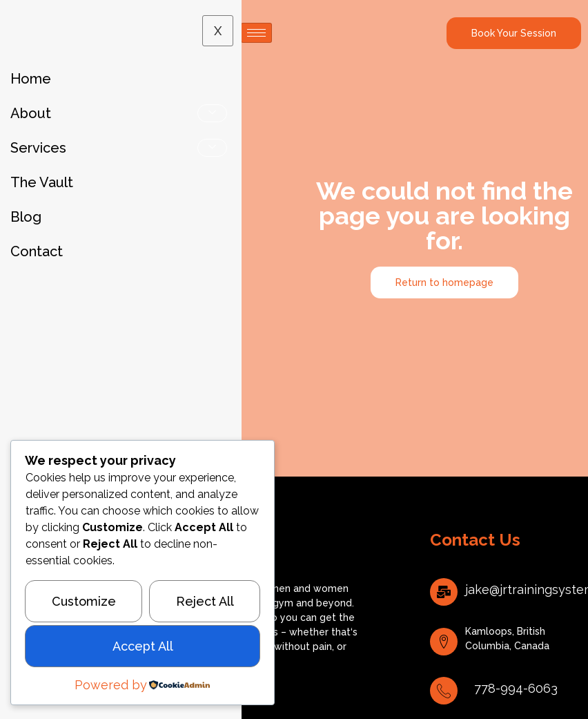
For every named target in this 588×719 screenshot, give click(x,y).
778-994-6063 (516, 688)
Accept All (143, 646)
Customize (84, 601)
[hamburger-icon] (256, 33)
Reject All (205, 601)
